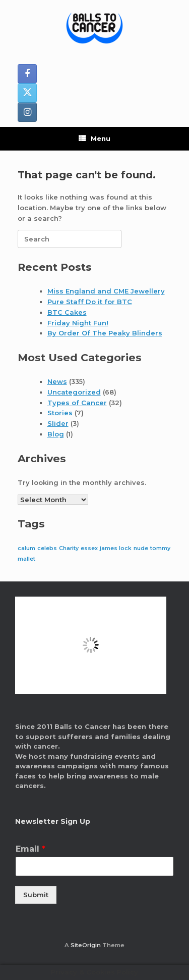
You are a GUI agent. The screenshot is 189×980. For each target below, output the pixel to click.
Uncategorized (74, 392)
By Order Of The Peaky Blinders (105, 333)
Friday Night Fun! (78, 323)
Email (30, 849)
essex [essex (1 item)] (89, 548)
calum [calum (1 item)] (26, 548)
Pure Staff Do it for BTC (90, 302)
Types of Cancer (77, 403)
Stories (60, 413)
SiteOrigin (86, 945)
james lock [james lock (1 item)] (116, 548)
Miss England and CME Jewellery (106, 291)
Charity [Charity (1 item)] (69, 548)
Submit (36, 895)
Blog (56, 434)
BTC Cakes (67, 312)
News (57, 381)
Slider (58, 423)
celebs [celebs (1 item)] (47, 548)
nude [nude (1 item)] (141, 548)
